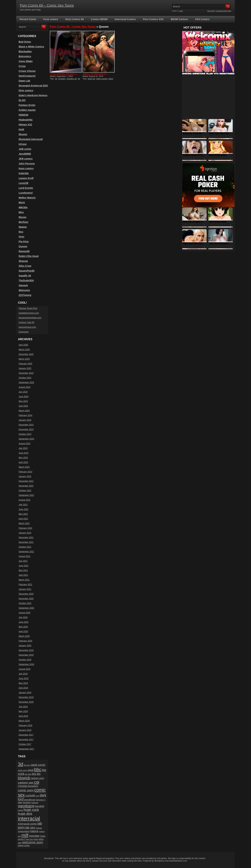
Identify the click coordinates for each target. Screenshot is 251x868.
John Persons (27, 164)
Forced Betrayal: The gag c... (63, 74)
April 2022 (23, 519)
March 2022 (24, 523)
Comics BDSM (99, 19)
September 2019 (26, 664)
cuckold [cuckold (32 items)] (30, 795)
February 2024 (25, 415)
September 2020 (26, 608)
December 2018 (26, 697)
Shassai (23, 261)
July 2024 (23, 392)
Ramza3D (24, 251)
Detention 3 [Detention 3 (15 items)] (41, 800)
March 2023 (24, 467)
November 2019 (26, 655)
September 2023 (26, 439)
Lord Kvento (26, 188)
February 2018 (25, 725)
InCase (23, 144)
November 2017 (26, 740)
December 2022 (26, 481)
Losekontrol (26, 193)
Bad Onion (25, 42)
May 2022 (23, 514)
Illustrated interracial (31, 139)
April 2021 (23, 575)
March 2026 (24, 350)
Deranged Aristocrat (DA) (33, 86)
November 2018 (26, 702)
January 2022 (25, 533)
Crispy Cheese (27, 71)
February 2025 (25, 364)
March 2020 (24, 636)
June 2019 (24, 678)
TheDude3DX (26, 281)
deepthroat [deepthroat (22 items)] (30, 800)
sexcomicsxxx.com (27, 327)
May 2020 (23, 627)
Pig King (24, 242)
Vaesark (23, 285)
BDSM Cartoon (179, 19)
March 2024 (24, 411)
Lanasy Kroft (26, 178)
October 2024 (25, 378)
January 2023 (25, 476)
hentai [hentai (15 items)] (20, 810)
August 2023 (24, 444)
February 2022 (25, 528)
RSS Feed (211, 11)
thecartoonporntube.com (30, 318)
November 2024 (26, 373)
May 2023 (23, 458)
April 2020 (23, 632)
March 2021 (24, 580)
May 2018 (23, 711)
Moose (22, 217)
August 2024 (24, 387)
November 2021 (26, 542)
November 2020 (26, 599)
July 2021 (23, 561)
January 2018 (25, 730)
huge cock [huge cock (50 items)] (31, 810)
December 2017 (26, 735)
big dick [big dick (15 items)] (28, 774)
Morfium (23, 222)
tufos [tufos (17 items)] (36, 839)
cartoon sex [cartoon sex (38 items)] (26, 783)
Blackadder (25, 52)
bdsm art (91, 79)
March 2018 (24, 721)
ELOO (22, 100)
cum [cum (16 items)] (37, 796)
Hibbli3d (23, 115)
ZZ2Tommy (25, 295)
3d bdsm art (72, 79)
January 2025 (25, 368)
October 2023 (25, 434)
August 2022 (24, 500)
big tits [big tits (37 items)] (36, 774)
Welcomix (24, 290)
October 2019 (25, 660)
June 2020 (24, 622)
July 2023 (23, 448)
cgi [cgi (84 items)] (37, 782)
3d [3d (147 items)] (21, 764)
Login (181, 11)
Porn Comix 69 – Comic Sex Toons (47, 5)
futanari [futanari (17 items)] (35, 802)
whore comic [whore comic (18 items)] (24, 846)
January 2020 (25, 646)
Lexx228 (23, 183)
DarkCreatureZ (27, 76)
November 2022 (26, 486)
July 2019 (23, 674)
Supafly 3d (25, 276)
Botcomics (25, 56)
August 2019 (24, 669)
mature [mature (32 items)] (34, 831)
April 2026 (23, 345)
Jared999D (25, 154)
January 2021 (25, 589)
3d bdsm (62, 79)
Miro (21, 212)
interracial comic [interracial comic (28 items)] (27, 824)
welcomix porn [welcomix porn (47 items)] (33, 842)
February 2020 (25, 641)
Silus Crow (25, 266)
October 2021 (25, 547)
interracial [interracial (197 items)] (29, 818)
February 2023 (25, 472)
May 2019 (23, 683)
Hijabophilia (26, 120)
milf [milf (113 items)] (25, 835)
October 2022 (25, 491)
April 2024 (23, 406)
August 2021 (24, 556)
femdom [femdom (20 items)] (27, 803)
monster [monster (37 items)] (34, 836)
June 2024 (24, 397)
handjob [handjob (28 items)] (40, 806)
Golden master (27, 110)
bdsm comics (102, 79)
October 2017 (25, 744)
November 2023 (26, 429)
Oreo (22, 237)
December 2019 (26, 650)
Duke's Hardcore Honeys (33, 95)
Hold (21, 129)
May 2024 (23, 401)
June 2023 (24, 453)
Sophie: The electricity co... (95, 74)
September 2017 (26, 749)
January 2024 (25, 420)
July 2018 (23, 707)
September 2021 (26, 552)
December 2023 (26, 425)
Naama (23, 227)
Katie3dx (24, 173)
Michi (22, 203)
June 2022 (24, 509)
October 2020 (25, 603)
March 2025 (24, 359)
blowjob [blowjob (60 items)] (24, 778)
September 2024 (26, 382)
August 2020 (24, 613)
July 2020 (23, 617)
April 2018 (23, 716)
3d (56, 79)
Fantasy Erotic (27, 105)
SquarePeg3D (27, 271)
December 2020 (26, 594)
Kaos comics (26, 168)
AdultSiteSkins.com (178, 861)
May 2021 (23, 570)
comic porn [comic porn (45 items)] (26, 790)
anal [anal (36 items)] (31, 770)
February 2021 (25, 585)
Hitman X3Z (25, 125)
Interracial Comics (125, 19)
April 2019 (23, 688)
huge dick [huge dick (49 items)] (25, 814)
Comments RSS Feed (223, 11)
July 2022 (23, 505)
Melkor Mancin (27, 198)
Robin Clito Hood (29, 256)
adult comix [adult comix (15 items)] (23, 770)
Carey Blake (26, 61)
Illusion (23, 134)
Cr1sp (22, 66)
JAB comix (25, 149)
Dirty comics (26, 90)
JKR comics (26, 159)
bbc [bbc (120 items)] (38, 770)
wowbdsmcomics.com (29, 313)
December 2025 (26, 354)
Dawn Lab (24, 81)
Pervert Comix (28, 19)
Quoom (23, 246)
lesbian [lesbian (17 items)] (39, 828)
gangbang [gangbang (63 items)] (26, 806)
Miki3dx (23, 207)
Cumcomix (24, 332)
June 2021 (24, 566)
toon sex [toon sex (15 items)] (29, 839)
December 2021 (26, 538)
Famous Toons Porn (28, 308)
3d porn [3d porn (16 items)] (27, 765)
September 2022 (26, 495)
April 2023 (23, 462)
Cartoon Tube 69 (26, 322)
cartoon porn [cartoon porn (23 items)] (37, 778)
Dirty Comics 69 (75, 19)
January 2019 (25, 693)
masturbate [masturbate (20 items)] (23, 831)
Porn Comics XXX (153, 19)
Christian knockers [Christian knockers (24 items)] (28, 786)
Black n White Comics (31, 47)
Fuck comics (51, 19)
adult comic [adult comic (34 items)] (38, 765)
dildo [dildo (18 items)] (20, 803)
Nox (21, 232)
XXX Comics (202, 19)
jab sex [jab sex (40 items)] (30, 828)
